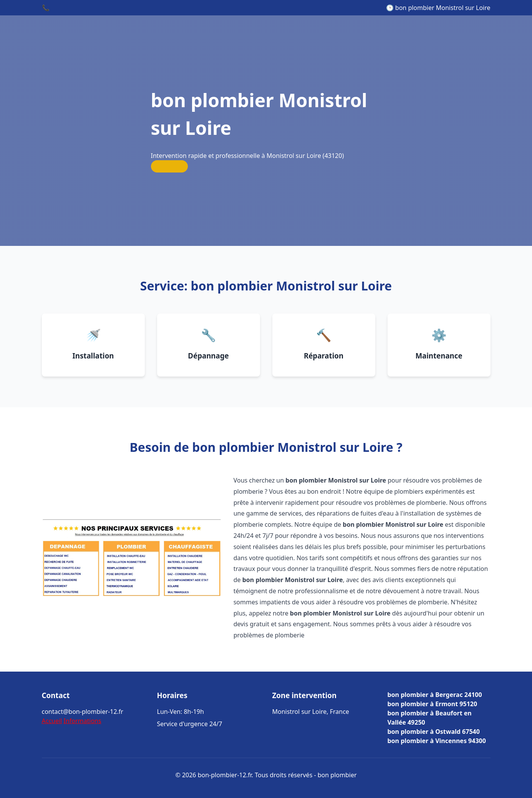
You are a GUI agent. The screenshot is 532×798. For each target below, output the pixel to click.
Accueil (52, 721)
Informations (82, 721)
